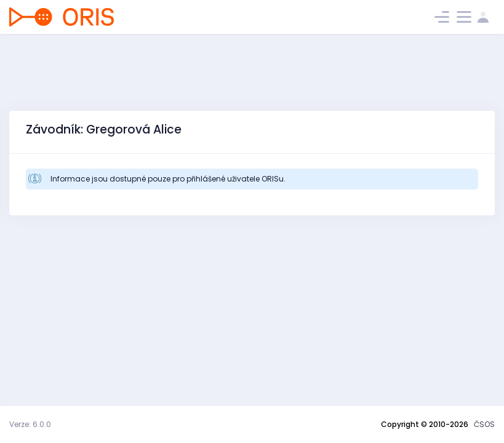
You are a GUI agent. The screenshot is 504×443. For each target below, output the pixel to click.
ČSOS (484, 424)
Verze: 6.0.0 (30, 424)
